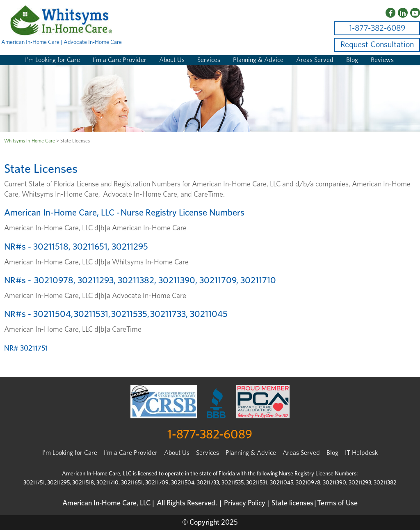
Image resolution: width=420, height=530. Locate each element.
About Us (172, 60)
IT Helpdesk (361, 453)
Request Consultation (377, 45)
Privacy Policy (245, 503)
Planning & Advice (258, 60)
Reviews (382, 60)
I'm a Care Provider (131, 453)
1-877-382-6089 (377, 28)
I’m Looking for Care (52, 60)
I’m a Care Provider (120, 60)
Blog (352, 60)
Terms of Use (337, 503)
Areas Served (315, 60)
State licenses (292, 503)
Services (209, 60)
